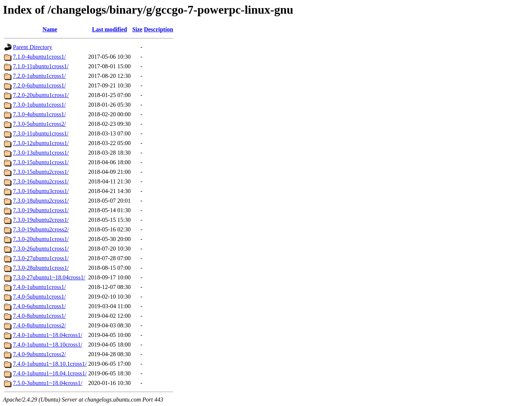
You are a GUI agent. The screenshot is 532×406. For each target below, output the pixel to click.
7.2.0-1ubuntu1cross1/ (39, 76)
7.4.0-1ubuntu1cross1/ (39, 287)
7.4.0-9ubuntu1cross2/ (39, 354)
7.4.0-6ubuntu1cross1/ (39, 306)
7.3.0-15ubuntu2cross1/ (41, 172)
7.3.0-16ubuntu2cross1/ (41, 181)
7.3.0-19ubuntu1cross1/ (41, 210)
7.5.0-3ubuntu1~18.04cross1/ (48, 383)
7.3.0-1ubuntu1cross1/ (39, 105)
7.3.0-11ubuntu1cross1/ (41, 133)
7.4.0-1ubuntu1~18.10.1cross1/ (50, 364)
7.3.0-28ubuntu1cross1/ (41, 268)
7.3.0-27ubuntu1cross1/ (41, 258)
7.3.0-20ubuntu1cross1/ (41, 239)
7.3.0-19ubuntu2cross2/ (41, 229)
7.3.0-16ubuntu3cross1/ (41, 191)
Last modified (110, 29)
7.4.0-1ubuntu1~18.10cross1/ (48, 345)
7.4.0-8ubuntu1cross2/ (39, 325)
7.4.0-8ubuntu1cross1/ (39, 316)
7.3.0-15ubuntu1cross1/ (41, 162)
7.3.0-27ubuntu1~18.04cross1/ (49, 277)
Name (50, 29)
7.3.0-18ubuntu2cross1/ (41, 201)
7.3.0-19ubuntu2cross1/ (41, 220)
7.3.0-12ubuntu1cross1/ (41, 143)
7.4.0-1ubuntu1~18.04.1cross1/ (50, 373)
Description (158, 29)
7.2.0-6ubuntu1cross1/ (39, 85)
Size (137, 29)
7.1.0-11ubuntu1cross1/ (41, 66)
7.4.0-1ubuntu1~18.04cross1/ (48, 335)
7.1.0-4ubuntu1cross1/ (39, 57)
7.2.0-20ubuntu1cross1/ (41, 95)
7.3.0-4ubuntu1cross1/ (39, 114)
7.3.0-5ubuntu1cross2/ (39, 124)
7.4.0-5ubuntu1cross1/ (39, 297)
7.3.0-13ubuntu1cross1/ (41, 153)
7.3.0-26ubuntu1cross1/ (41, 249)
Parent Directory (33, 47)
